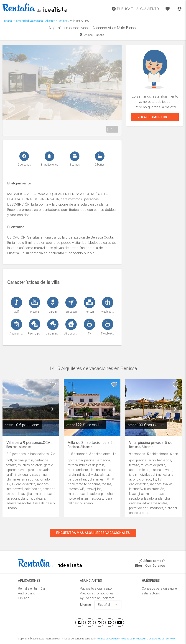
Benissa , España (92, 35)
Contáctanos (155, 566)
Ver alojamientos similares (158, 117)
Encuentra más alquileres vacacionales (93, 533)
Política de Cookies (108, 639)
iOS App (24, 598)
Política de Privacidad (133, 639)
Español (108, 605)
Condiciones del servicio (161, 639)
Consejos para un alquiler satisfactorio (160, 591)
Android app (27, 593)
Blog (139, 566)
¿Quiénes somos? (152, 561)
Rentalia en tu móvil (32, 589)
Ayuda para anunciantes (97, 598)
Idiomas (86, 604)
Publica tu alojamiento (96, 589)
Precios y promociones (97, 593)
